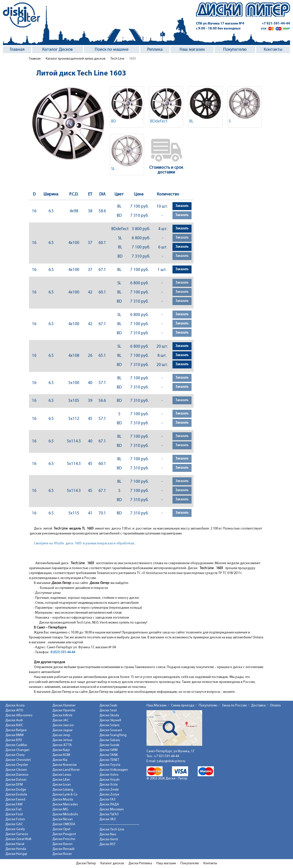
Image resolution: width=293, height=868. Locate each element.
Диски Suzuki (109, 745)
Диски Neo (108, 834)
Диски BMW (15, 735)
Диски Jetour (62, 740)
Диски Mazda (63, 800)
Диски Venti (109, 839)
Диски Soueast (111, 730)
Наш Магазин (157, 706)
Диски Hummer (64, 706)
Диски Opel (61, 829)
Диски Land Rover (66, 770)
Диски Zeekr (109, 790)
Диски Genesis (17, 834)
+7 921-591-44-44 (276, 24)
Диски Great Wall (18, 839)
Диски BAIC (14, 725)
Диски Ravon (62, 844)
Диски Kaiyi (61, 750)
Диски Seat (108, 711)
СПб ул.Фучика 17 (220, 24)
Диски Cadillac (16, 745)
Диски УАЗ (108, 819)
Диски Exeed (15, 800)
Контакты (273, 50)
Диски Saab (108, 706)
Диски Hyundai (64, 711)
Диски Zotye (109, 795)
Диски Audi (14, 720)
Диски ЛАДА (109, 805)
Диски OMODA (64, 824)
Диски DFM (14, 785)
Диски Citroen (16, 770)
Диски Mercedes (65, 805)
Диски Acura (15, 706)
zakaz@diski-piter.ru (171, 761)
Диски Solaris (110, 725)
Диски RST (108, 844)
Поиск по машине (112, 50)
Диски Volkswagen (114, 770)
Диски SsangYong (113, 735)
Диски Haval (15, 844)
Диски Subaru (110, 740)
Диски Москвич (112, 809)
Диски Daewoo (17, 775)
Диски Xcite (109, 785)
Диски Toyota (110, 765)
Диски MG (60, 809)
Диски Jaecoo (63, 725)
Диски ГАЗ (107, 800)
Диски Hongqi (16, 854)
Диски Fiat (13, 809)
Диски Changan (17, 750)
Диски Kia (60, 760)
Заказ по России (234, 706)
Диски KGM (61, 755)
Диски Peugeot (64, 834)
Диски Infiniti (62, 715)
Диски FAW (14, 805)
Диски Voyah (110, 780)
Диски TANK (109, 755)
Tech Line (117, 59)
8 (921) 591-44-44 (63, 652)
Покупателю (235, 50)
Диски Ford (14, 814)
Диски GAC (14, 824)
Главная (17, 50)
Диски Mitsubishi (65, 814)
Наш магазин (192, 50)
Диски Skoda (109, 715)
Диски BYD (14, 740)
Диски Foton (15, 819)
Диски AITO (14, 711)
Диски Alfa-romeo (19, 715)
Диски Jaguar (62, 730)
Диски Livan (62, 785)
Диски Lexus (62, 775)
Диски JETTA (62, 745)
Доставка (258, 706)
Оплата (275, 706)
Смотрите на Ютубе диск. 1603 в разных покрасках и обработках (84, 543)
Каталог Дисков (58, 50)
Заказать (182, 206)
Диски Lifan (61, 780)
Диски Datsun (16, 780)
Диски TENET (109, 760)
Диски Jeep (61, 735)
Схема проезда (183, 706)
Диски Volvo (109, 775)
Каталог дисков (112, 863)
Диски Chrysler (17, 765)
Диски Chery (15, 755)
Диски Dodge (16, 790)
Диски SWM (109, 750)
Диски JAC (61, 720)
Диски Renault (63, 849)
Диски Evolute (16, 795)
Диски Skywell (110, 720)
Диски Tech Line (112, 830)
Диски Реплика (140, 863)
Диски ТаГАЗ (109, 814)
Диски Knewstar (65, 765)
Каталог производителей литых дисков (75, 59)
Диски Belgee (16, 730)
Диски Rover (62, 854)
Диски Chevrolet (18, 760)
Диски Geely (15, 829)
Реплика (155, 50)
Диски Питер (86, 863)
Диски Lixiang (63, 790)
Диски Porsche (64, 839)
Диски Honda (16, 849)
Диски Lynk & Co (65, 795)
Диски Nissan (63, 819)
